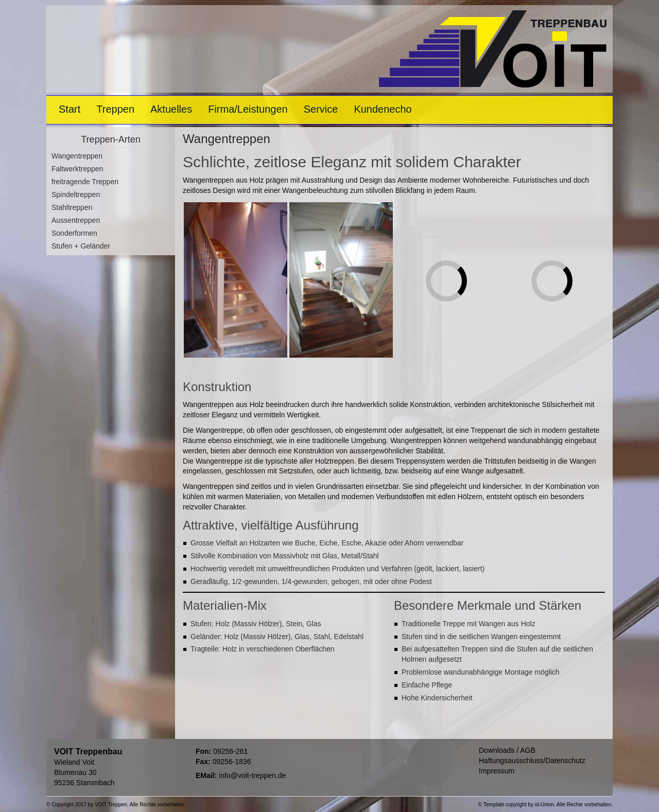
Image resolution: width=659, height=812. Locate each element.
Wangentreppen (77, 156)
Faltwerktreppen (77, 169)
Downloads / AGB (507, 750)
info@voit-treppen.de (252, 775)
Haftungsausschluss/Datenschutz (532, 761)
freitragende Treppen (85, 182)
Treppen (115, 109)
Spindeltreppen (76, 195)
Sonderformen (74, 233)
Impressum (497, 771)
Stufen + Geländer (81, 246)
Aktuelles (171, 109)
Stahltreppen (72, 207)
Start (70, 109)
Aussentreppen (76, 220)
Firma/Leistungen (248, 109)
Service (321, 109)
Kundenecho (383, 109)
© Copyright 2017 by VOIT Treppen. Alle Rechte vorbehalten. (116, 805)
